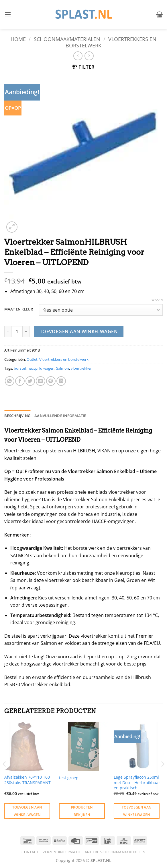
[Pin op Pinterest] (51, 381)
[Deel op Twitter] (30, 381)
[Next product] (78, 56)
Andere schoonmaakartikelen (115, 852)
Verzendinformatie (62, 852)
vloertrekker (81, 368)
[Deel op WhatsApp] (10, 381)
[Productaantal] (17, 331)
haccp (33, 368)
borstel (20, 368)
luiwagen (47, 368)
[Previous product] (89, 56)
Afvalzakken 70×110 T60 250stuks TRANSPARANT (27, 780)
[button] (8, 14)
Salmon (63, 368)
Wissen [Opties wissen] (157, 300)
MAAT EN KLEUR (19, 309)
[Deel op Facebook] (20, 381)
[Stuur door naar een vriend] (41, 381)
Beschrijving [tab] (17, 416)
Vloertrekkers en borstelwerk (111, 42)
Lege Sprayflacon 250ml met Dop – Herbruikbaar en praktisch (137, 783)
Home (18, 39)
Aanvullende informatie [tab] (60, 416)
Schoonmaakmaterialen (67, 39)
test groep (69, 778)
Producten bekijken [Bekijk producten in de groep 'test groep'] (82, 811)
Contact (30, 852)
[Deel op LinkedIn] (61, 381)
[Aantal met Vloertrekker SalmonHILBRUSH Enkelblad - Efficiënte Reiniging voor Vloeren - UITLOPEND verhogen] (26, 331)
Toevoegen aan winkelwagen (79, 331)
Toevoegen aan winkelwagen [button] (27, 811)
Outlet (32, 359)
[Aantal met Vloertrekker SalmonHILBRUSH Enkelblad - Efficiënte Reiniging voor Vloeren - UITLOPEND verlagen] (8, 331)
